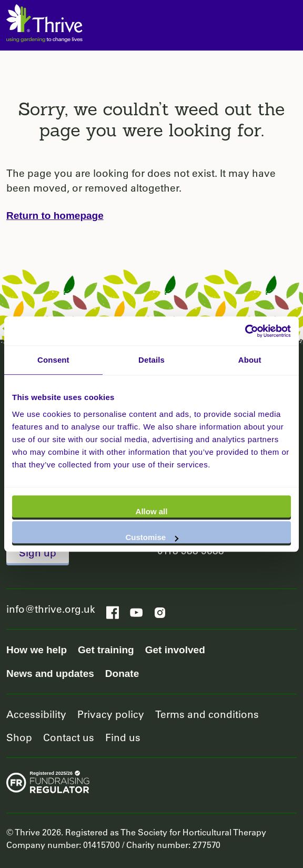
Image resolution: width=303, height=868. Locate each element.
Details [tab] (151, 360)
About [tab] (250, 360)
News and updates (50, 674)
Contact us (69, 737)
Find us (123, 737)
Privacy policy (111, 714)
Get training (106, 650)
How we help (37, 650)
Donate (122, 674)
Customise (152, 537)
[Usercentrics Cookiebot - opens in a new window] (245, 331)
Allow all (152, 511)
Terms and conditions (207, 714)
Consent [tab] (53, 360)
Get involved (175, 650)
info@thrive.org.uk (51, 609)
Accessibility (36, 714)
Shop (19, 737)
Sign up (38, 552)
